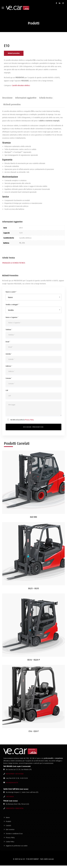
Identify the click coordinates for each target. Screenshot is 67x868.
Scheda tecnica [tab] (46, 100)
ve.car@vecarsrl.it (12, 785)
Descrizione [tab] (7, 100)
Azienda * (9, 356)
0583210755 (10, 811)
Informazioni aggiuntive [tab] (26, 100)
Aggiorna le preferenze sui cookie (17, 848)
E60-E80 (33, 519)
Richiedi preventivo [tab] (12, 107)
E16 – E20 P (34, 734)
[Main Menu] (3, 8)
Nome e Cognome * (12, 320)
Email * (8, 344)
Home (8, 820)
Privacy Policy (29, 422)
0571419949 (10, 776)
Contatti (8, 828)
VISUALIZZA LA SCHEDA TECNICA (14, 265)
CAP (7, 393)
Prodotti (8, 824)
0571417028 (19, 776)
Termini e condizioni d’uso (14, 836)
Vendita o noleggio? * (12, 307)
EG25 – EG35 (34, 591)
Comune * (9, 381)
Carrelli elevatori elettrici (21, 88)
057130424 (10, 799)
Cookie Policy (10, 844)
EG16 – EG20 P (34, 662)
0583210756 (19, 811)
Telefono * (9, 332)
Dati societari (10, 832)
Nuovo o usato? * (11, 294)
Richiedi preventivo (14, 56)
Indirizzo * (9, 369)
